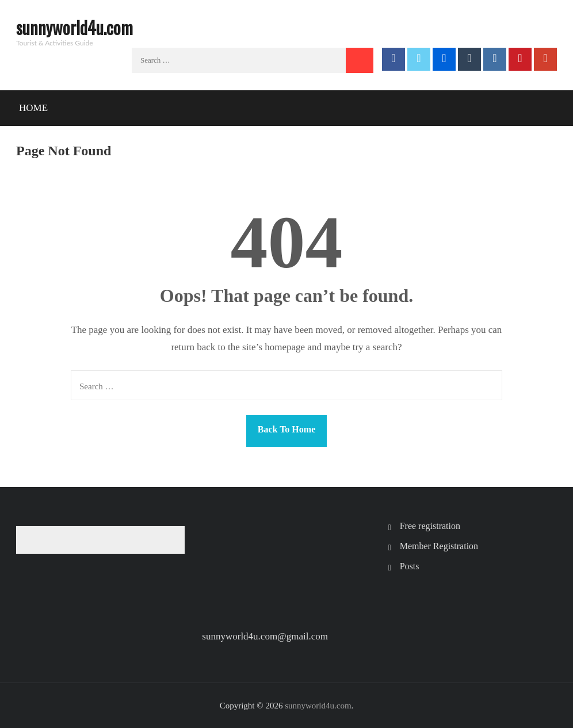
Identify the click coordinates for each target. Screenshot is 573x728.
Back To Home (286, 429)
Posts (410, 566)
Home (33, 108)
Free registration (430, 526)
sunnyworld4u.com (75, 27)
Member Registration (439, 546)
